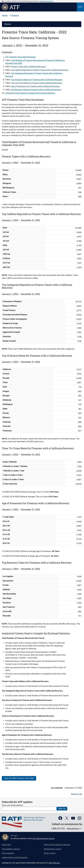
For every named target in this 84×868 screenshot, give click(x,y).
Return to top (77, 794)
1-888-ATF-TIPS (58, 828)
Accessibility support (11, 849)
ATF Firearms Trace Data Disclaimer (21, 57)
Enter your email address (12, 805)
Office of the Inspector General (57, 845)
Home (5, 15)
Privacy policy (50, 853)
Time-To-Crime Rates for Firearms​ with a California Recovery (37, 83)
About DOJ (6, 845)
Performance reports (53, 849)
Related (8, 24)
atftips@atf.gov (73, 829)
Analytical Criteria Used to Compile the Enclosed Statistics (30, 93)
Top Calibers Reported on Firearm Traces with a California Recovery (40, 70)
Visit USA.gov (54, 863)
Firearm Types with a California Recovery (28, 67)
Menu (80, 7)
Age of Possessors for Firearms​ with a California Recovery (35, 86)
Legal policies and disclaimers (15, 857)
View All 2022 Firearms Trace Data (19, 778)
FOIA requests (8, 853)
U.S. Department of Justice (43, 839)
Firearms (15, 15)
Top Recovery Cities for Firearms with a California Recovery (36, 90)
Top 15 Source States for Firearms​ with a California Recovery (37, 80)
